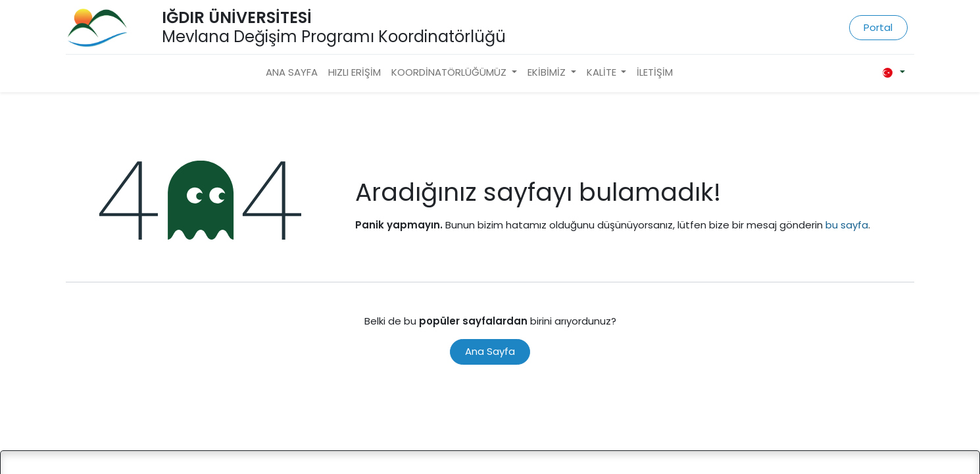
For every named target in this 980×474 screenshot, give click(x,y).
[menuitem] (292, 73)
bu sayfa (847, 225)
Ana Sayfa (490, 351)
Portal (878, 27)
